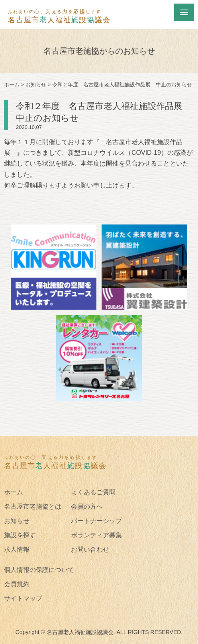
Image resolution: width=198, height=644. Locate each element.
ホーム (14, 492)
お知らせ (17, 521)
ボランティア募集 (96, 535)
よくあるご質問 (93, 492)
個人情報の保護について (39, 570)
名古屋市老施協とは (33, 506)
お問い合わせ (90, 549)
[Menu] (184, 12)
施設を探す (20, 535)
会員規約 (17, 584)
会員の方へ (87, 506)
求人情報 (17, 549)
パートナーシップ (96, 521)
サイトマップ (23, 598)
